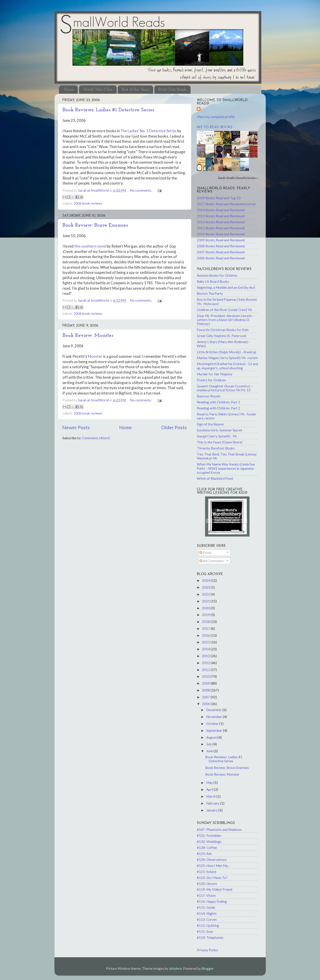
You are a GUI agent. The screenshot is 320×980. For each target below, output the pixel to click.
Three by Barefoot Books (216, 448)
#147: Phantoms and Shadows (219, 830)
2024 (206, 580)
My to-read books (215, 127)
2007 (206, 697)
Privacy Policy (207, 950)
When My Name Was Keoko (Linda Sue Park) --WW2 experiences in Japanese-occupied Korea (226, 468)
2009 (206, 683)
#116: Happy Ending (212, 901)
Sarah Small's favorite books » (238, 178)
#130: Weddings (209, 842)
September (215, 730)
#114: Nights (207, 913)
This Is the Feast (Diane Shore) (220, 442)
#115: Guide (206, 907)
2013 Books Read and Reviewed (221, 216)
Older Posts (174, 427)
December (214, 710)
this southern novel (91, 246)
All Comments (212, 561)
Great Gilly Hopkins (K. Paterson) (222, 336)
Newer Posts (76, 427)
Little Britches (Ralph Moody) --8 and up (226, 352)
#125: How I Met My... (213, 866)
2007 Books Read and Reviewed (221, 252)
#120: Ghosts (207, 884)
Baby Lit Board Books (213, 281)
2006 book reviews (88, 203)
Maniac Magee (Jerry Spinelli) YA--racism (227, 358)
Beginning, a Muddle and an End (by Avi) (226, 287)
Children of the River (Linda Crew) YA (224, 310)
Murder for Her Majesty (215, 374)
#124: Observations (212, 860)
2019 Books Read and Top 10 (219, 198)
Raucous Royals (209, 396)
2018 (206, 622)
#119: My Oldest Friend (214, 889)
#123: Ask (204, 854)
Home (69, 90)
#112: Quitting (208, 925)
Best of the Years (135, 90)
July (209, 744)
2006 (206, 704)
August (212, 737)
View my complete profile (216, 117)
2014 (206, 649)
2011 (206, 670)
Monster (95, 356)
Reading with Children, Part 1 (218, 402)
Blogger (207, 968)
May (210, 783)
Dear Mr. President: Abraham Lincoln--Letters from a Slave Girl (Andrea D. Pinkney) (225, 320)
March (211, 796)
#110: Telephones (210, 937)
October (213, 724)
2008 (206, 690)
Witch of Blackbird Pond (215, 478)
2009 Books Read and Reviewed (221, 240)
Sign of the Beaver (210, 424)
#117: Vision (206, 895)
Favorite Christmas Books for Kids (223, 330)
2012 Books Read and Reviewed (221, 222)
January (212, 810)
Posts (205, 553)
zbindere (175, 968)
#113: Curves (207, 919)
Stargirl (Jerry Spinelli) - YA (217, 436)
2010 (206, 676)
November (214, 717)
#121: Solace (206, 872)
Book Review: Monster (88, 335)
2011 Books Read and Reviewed (221, 228)
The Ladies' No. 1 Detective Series (149, 131)
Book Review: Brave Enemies (95, 225)
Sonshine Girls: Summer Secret (219, 430)
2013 (206, 656)
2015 (206, 642)
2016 (206, 635)
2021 (206, 601)
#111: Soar (205, 931)
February (213, 803)
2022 (206, 594)
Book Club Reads (172, 90)
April (210, 789)
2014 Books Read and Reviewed (221, 210)
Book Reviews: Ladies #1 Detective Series (108, 110)
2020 (206, 608)
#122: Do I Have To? (212, 878)
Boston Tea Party (210, 293)
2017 (206, 628)
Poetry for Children (211, 380)
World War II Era (98, 90)
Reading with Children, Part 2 (218, 408)
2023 (206, 587)
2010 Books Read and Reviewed (221, 234)
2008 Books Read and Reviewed (221, 246)
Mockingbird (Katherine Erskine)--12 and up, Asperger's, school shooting (227, 366)
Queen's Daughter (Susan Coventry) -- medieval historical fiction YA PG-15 (225, 388)
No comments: (141, 190)
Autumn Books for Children (217, 275)
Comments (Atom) (96, 438)
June (210, 751)
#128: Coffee (207, 848)
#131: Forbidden (209, 836)
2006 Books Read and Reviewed (221, 258)
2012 (206, 663)
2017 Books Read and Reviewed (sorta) (226, 204)
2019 (206, 615)
